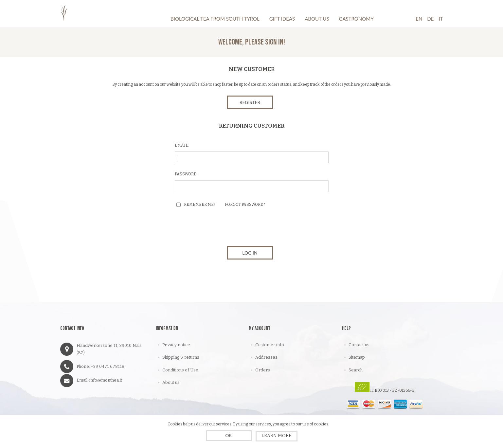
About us (171, 382)
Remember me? (199, 205)
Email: (182, 145)
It (441, 19)
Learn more (277, 436)
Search (356, 370)
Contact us (359, 345)
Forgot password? (245, 205)
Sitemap (357, 357)
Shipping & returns (181, 357)
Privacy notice (176, 345)
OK (228, 436)
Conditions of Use (180, 370)
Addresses (266, 357)
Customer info (270, 345)
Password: (186, 174)
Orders (263, 370)
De (430, 19)
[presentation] (252, 228)
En (419, 19)
